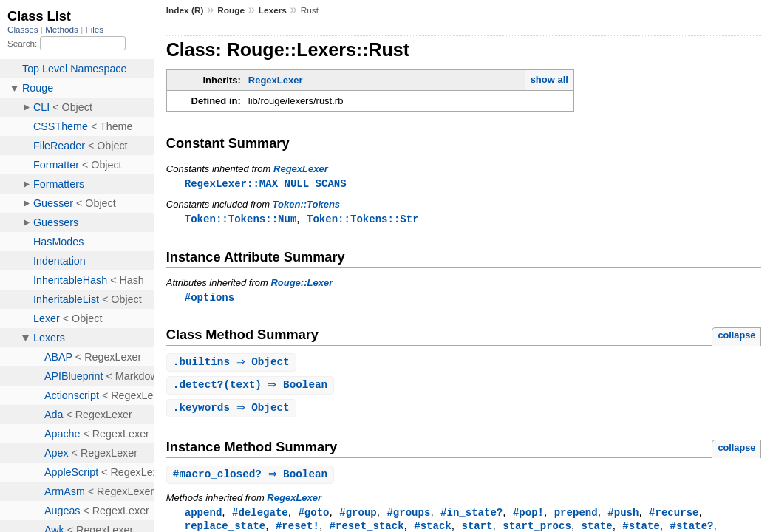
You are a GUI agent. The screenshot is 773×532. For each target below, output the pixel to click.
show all (549, 79)
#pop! (528, 518)
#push (623, 518)
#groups (408, 518)
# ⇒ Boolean (252, 479)
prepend (576, 518)
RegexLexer (276, 80)
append (204, 518)
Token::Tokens (307, 205)
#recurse (674, 518)
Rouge (231, 10)
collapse (736, 337)
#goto (313, 518)
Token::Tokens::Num (241, 220)
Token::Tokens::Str (363, 220)
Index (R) (185, 10)
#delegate (260, 518)
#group (358, 518)
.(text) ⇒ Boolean (252, 388)
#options (210, 299)
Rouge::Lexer (302, 284)
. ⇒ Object (233, 365)
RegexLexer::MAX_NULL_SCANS (266, 184)
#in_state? (471, 518)
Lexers (273, 10)
